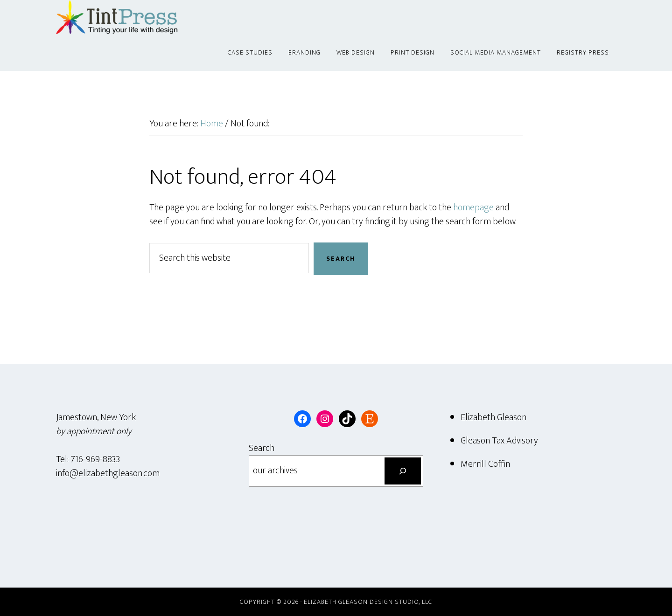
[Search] (403, 471)
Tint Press (140, 18)
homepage (473, 208)
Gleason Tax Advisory (499, 441)
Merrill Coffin (485, 464)
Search (262, 448)
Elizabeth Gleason (493, 417)
